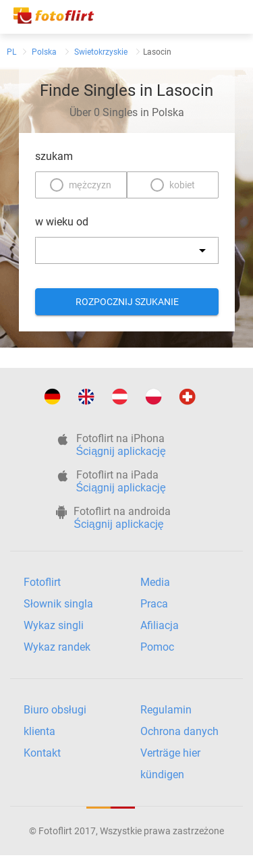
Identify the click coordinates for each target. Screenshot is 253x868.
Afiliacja (160, 625)
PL (11, 52)
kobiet (182, 185)
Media (155, 582)
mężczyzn (90, 185)
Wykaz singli (54, 625)
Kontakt (42, 753)
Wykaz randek (57, 647)
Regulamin (166, 710)
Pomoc (157, 647)
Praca (154, 604)
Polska (44, 52)
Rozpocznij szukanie (126, 302)
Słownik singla (58, 604)
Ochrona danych (179, 731)
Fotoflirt (42, 582)
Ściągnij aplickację (121, 451)
